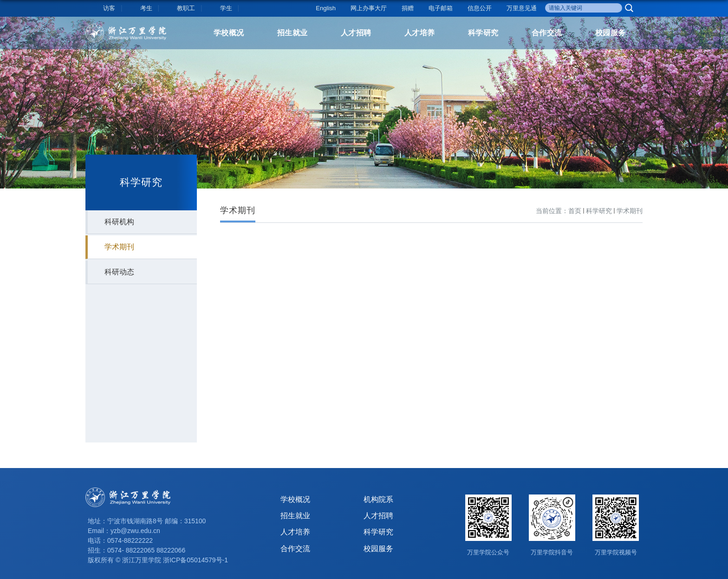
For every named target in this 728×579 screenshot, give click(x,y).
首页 (575, 211)
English (326, 8)
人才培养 (420, 33)
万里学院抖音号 (552, 552)
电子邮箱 (441, 8)
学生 (226, 8)
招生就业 (292, 33)
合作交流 (547, 33)
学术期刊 (630, 211)
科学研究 (483, 33)
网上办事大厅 (369, 8)
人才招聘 (356, 33)
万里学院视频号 (616, 552)
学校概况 (229, 33)
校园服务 (611, 33)
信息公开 (480, 8)
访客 (109, 8)
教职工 (186, 8)
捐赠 (408, 8)
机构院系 (378, 499)
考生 (146, 8)
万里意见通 (522, 8)
